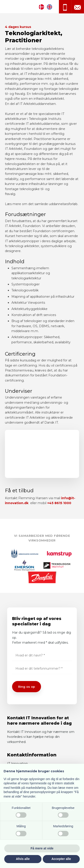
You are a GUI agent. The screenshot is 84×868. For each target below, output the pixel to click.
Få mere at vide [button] (42, 848)
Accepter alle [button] (61, 859)
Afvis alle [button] (23, 859)
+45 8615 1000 (59, 503)
